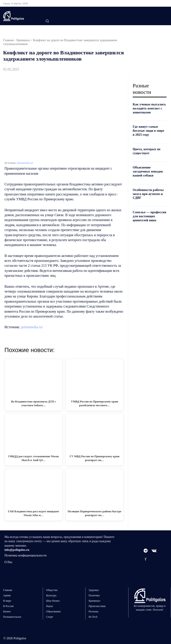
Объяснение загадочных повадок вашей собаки (147, 170)
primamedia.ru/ (25, 163)
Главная (8, 40)
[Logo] (20, 16)
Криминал (23, 40)
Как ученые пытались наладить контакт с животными (148, 108)
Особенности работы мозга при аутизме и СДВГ (147, 192)
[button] (47, 21)
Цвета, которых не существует (146, 150)
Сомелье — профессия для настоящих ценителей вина (149, 214)
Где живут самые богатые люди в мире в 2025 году (149, 130)
